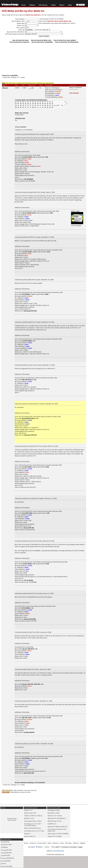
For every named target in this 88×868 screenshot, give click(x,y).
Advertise (56, 843)
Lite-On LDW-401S (28, 649)
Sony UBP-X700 (5, 842)
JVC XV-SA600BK (31, 582)
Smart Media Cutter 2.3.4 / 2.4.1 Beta (34, 831)
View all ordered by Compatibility (42, 42)
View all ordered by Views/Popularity (67, 42)
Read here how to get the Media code (59, 21)
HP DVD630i (26, 294)
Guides (53, 5)
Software (32, 5)
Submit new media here (33, 15)
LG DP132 (3, 864)
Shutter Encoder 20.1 (30, 836)
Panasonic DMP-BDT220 (7, 858)
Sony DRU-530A (27, 513)
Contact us (33, 843)
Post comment (74, 93)
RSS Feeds (68, 843)
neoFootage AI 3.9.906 (54, 810)
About (70, 5)
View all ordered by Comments (19, 42)
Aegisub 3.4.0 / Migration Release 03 (57, 827)
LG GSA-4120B (27, 252)
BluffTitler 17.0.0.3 (29, 818)
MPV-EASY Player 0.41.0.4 (54, 821)
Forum (23, 5)
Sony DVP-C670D (5, 855)
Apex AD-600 (31, 530)
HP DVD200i (26, 758)
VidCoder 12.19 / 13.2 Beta (55, 816)
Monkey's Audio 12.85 (30, 813)
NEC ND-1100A (27, 718)
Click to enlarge (77, 225)
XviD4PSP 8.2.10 (52, 824)
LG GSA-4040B (27, 341)
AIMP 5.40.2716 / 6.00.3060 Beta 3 (57, 818)
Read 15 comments (76, 87)
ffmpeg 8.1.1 (28, 834)
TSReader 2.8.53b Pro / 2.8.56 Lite (33, 816)
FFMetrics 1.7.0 (28, 810)
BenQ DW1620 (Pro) (28, 418)
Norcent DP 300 (31, 621)
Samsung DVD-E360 (6, 853)
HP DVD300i (26, 608)
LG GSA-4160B (27, 157)
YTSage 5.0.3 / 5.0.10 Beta (55, 836)
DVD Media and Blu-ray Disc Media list (23, 11)
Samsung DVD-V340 (6, 850)
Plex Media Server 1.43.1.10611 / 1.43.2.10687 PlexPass (33, 825)
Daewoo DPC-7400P (6, 845)
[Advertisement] (45, 59)
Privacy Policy (42, 843)
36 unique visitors (12, 818)
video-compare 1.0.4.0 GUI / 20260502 (58, 834)
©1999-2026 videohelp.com (55, 854)
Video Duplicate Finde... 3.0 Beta (33, 821)
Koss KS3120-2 (31, 487)
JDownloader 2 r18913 (54, 813)
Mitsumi (5, 88)
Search (26, 843)
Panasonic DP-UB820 (6, 866)
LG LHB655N (4, 847)
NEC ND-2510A (27, 380)
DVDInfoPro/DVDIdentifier (38, 100)
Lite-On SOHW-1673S (29, 213)
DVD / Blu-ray (43, 5)
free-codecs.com (59, 851)
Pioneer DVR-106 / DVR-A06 (31, 684)
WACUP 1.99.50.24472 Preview (32, 828)
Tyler (30, 632)
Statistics (76, 843)
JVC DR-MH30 (31, 181)
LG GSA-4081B (27, 467)
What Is (62, 5)
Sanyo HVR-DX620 (6, 861)
